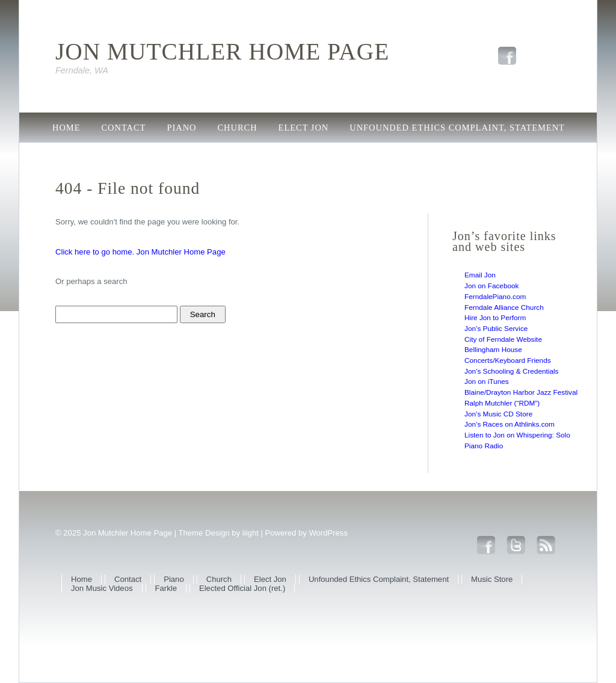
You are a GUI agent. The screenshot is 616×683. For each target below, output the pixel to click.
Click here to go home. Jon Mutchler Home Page (140, 252)
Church (238, 128)
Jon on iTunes (487, 382)
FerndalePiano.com (495, 297)
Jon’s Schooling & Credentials (512, 371)
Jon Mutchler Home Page (222, 52)
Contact (123, 128)
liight (251, 533)
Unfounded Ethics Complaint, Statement (457, 128)
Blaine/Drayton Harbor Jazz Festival (521, 392)
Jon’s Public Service (496, 329)
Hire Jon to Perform (495, 318)
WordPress (328, 533)
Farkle (266, 155)
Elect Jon (304, 128)
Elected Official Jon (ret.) (375, 155)
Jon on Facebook (492, 286)
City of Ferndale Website (503, 339)
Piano (181, 128)
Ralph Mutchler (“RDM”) (502, 403)
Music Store (84, 155)
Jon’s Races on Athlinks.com (510, 424)
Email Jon (480, 275)
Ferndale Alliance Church (504, 308)
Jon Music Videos (182, 155)
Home (66, 128)
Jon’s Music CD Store (498, 414)
